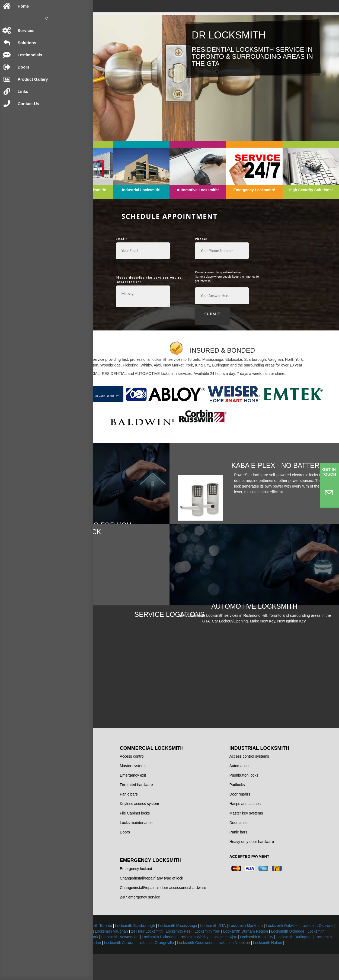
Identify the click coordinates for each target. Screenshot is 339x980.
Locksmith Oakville (151, 946)
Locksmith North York (119, 957)
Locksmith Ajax (262, 957)
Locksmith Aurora (201, 963)
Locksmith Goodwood (277, 963)
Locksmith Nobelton (315, 963)
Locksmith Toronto (197, 940)
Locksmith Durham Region (199, 952)
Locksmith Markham (115, 946)
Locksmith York (161, 952)
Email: (185, 218)
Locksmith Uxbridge (242, 952)
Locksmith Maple (317, 952)
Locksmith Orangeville (237, 963)
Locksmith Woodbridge (280, 952)
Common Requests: (141, 254)
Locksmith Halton (215, 969)
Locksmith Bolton (133, 963)
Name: (129, 218)
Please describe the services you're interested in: (198, 258)
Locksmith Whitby (232, 957)
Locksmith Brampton (161, 940)
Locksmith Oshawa (186, 946)
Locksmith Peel (132, 952)
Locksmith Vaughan (302, 946)
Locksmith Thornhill (266, 946)
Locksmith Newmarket (158, 957)
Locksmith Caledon (167, 963)
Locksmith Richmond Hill (226, 946)
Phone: (241, 218)
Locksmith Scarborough (235, 940)
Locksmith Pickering (197, 957)
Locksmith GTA (313, 940)
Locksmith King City (295, 957)
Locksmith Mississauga (278, 940)
